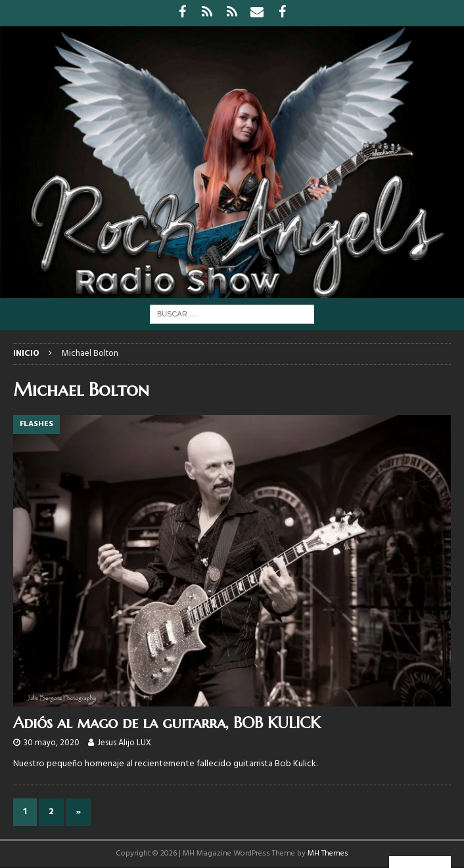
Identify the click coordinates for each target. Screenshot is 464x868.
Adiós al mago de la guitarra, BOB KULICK (167, 723)
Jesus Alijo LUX (124, 743)
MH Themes (328, 854)
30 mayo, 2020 (52, 743)
